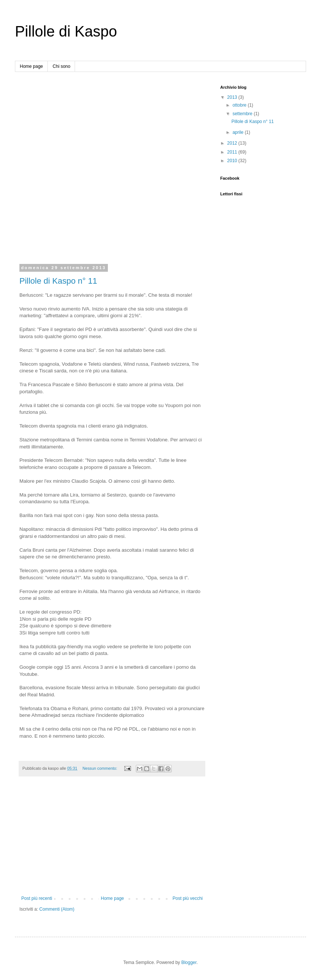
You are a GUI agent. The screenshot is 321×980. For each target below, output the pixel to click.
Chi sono (61, 66)
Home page (31, 66)
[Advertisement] (84, 169)
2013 (233, 97)
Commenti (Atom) (57, 909)
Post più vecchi (188, 898)
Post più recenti (37, 898)
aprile (239, 132)
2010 (233, 161)
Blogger (189, 962)
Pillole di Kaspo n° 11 (58, 281)
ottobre (240, 105)
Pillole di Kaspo (66, 31)
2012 (233, 143)
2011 (233, 152)
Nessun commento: (100, 768)
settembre (243, 114)
